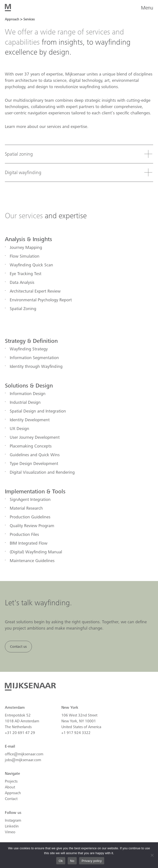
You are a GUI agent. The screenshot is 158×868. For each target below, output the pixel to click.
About (10, 787)
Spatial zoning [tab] (19, 154)
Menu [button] (147, 8)
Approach (13, 793)
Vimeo (10, 832)
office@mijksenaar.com (24, 754)
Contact (11, 799)
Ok (61, 861)
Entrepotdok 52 (18, 715)
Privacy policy (92, 861)
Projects (11, 781)
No (72, 861)
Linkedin (12, 826)
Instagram (13, 820)
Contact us (18, 647)
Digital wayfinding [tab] (23, 173)
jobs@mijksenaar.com (23, 760)
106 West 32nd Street (79, 715)
